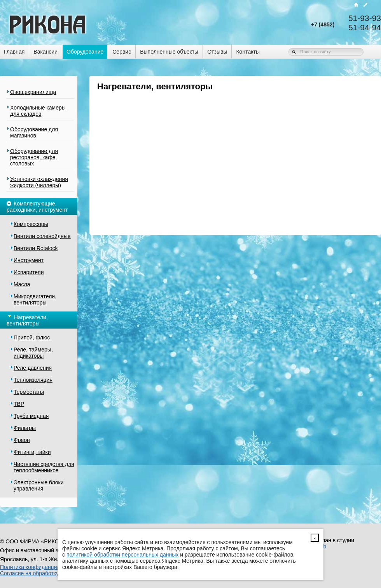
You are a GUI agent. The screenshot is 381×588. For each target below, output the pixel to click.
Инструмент (29, 260)
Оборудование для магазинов (34, 132)
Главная (14, 52)
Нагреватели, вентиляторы (27, 320)
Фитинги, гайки (32, 452)
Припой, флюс (32, 337)
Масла (22, 284)
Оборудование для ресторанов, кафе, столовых (34, 157)
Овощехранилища (33, 92)
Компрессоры (31, 224)
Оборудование (85, 52)
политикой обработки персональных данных (122, 555)
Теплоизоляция (33, 380)
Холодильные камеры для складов (38, 111)
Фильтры (25, 428)
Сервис (122, 52)
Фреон (22, 440)
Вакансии (45, 52)
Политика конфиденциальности (40, 567)
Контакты (248, 52)
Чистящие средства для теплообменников (44, 467)
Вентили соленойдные (42, 236)
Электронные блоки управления (38, 485)
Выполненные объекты (169, 52)
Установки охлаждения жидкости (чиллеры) (39, 182)
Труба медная (31, 416)
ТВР (19, 404)
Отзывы (217, 52)
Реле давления (33, 368)
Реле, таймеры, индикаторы (33, 353)
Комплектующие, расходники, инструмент (37, 206)
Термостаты (29, 392)
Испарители (29, 272)
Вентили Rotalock (36, 248)
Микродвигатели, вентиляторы (35, 299)
